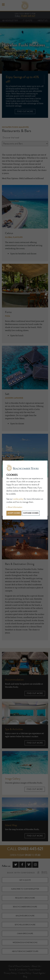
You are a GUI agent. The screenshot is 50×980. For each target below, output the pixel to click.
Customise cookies (31, 513)
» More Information (14, 507)
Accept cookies (14, 513)
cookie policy (18, 499)
